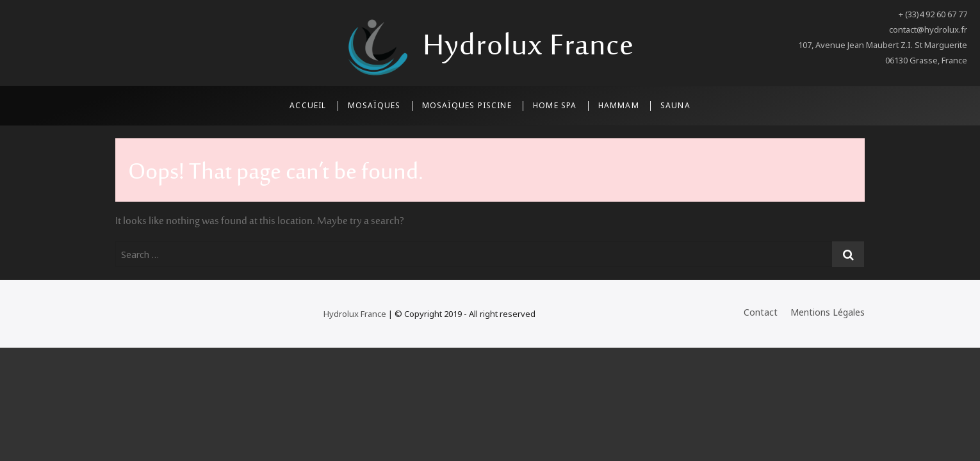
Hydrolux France (528, 47)
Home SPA (555, 105)
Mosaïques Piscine (467, 105)
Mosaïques (374, 105)
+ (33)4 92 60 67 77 (933, 14)
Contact (761, 312)
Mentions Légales (828, 312)
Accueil (308, 105)
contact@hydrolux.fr (928, 29)
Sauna (675, 105)
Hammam (619, 105)
